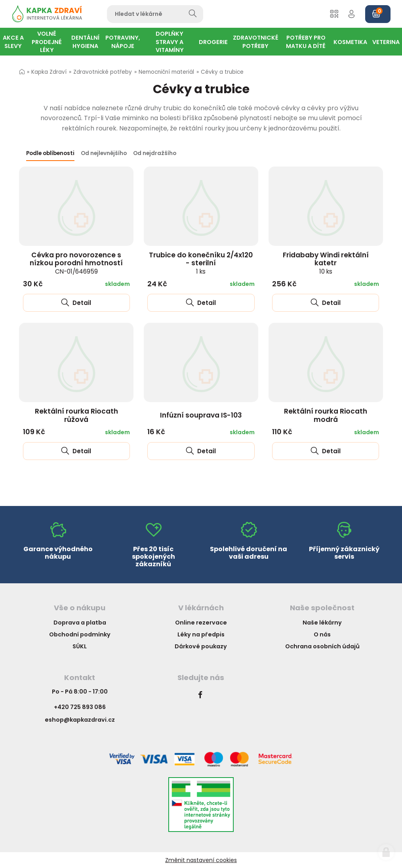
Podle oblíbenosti (50, 153)
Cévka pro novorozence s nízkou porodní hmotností (76, 263)
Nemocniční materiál (166, 72)
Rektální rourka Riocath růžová (76, 415)
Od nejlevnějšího (104, 153)
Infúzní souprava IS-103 (201, 415)
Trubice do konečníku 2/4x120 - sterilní (201, 263)
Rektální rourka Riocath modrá (326, 415)
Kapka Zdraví (49, 72)
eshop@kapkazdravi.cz (80, 720)
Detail (76, 303)
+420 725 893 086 (80, 707)
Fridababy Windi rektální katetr (326, 263)
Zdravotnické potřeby (103, 72)
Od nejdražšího (155, 153)
